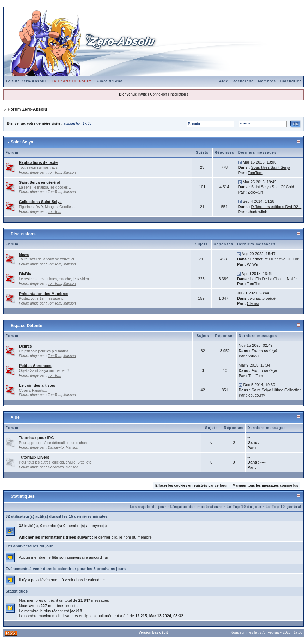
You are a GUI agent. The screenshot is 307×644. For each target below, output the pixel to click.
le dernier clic (106, 537)
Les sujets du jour (148, 507)
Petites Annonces (35, 366)
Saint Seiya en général (40, 182)
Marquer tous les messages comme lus (265, 486)
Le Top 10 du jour (244, 507)
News (24, 254)
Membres (267, 81)
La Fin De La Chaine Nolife (273, 279)
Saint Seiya (22, 142)
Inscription (178, 94)
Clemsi (253, 303)
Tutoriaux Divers (34, 457)
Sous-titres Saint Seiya (270, 167)
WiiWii (252, 264)
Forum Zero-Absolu (27, 109)
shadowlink (257, 212)
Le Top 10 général (284, 507)
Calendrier (291, 81)
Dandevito (56, 447)
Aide (224, 81)
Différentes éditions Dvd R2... (276, 207)
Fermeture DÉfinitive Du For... (276, 259)
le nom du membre (136, 537)
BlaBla (25, 274)
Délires (26, 346)
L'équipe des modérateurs (197, 507)
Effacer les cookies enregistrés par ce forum (192, 486)
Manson (70, 173)
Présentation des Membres (44, 294)
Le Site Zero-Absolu (26, 81)
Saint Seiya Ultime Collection (276, 390)
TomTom (54, 173)
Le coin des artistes (37, 385)
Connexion (158, 94)
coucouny (257, 395)
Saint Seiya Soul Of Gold (272, 187)
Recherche (243, 81)
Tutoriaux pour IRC (37, 438)
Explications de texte (38, 162)
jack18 (76, 611)
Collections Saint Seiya (40, 202)
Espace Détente (26, 326)
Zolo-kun (255, 192)
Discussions (23, 234)
